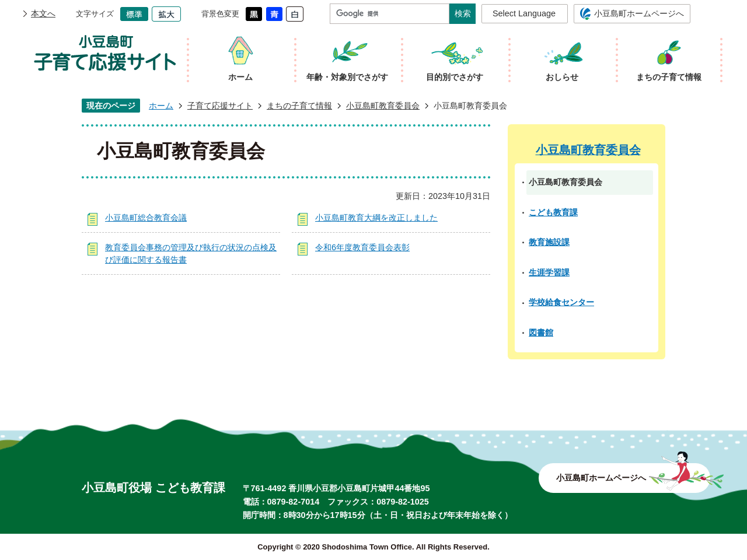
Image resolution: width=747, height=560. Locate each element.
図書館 (541, 332)
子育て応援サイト (220, 106)
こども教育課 (553, 212)
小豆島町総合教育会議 (146, 218)
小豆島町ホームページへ (639, 13)
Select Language (524, 13)
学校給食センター (561, 302)
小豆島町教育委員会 (383, 106)
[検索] (392, 14)
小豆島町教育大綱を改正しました (376, 218)
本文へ (43, 13)
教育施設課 (549, 242)
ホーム (161, 106)
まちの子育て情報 (299, 106)
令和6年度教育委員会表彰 (362, 247)
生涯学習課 (549, 272)
